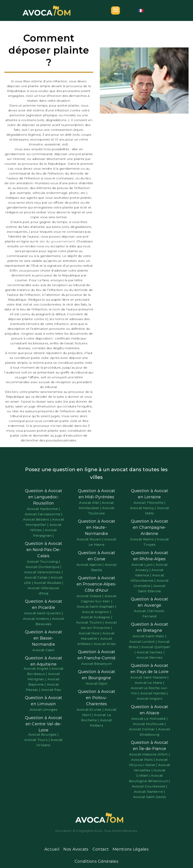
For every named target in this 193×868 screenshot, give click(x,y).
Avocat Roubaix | (49, 583)
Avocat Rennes (150, 657)
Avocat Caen (43, 650)
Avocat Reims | (143, 539)
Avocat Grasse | (90, 596)
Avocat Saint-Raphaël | (96, 606)
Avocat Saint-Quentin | (44, 613)
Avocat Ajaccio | (90, 565)
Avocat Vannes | (151, 652)
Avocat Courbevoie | (150, 786)
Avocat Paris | (143, 760)
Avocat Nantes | (154, 693)
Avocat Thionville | (150, 503)
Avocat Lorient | (144, 642)
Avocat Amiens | (37, 619)
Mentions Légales (131, 849)
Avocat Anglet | (38, 668)
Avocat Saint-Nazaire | (149, 677)
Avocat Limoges (44, 710)
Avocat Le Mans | (149, 683)
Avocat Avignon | (96, 612)
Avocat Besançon (96, 664)
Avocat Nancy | (144, 508)
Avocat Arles (105, 644)
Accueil (52, 849)
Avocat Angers (150, 698)
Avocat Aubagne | (96, 617)
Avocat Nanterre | (149, 792)
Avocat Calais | (38, 577)
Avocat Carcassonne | (44, 514)
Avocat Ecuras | (91, 710)
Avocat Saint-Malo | (149, 636)
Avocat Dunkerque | (44, 567)
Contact (101, 849)
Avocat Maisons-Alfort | (149, 754)
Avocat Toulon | (90, 622)
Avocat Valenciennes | (44, 572)
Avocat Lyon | (144, 565)
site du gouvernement (57, 241)
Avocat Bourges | (44, 734)
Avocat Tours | (37, 740)
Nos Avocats (76, 849)
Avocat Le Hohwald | (149, 719)
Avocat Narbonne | (43, 509)
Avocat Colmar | (143, 729)
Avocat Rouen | (90, 539)
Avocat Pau (51, 690)
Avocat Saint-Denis (149, 797)
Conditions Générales (96, 861)
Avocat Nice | (91, 633)
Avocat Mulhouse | (149, 724)
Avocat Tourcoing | (44, 561)
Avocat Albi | (90, 503)
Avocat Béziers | (38, 519)
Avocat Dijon (96, 683)
